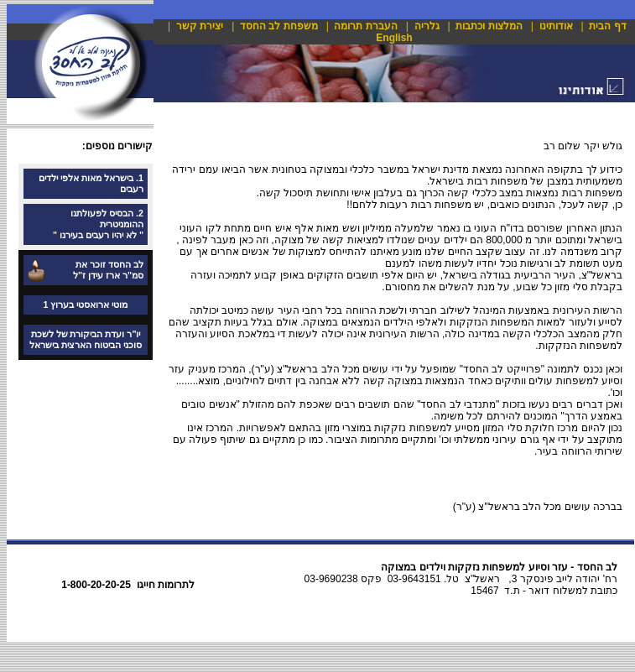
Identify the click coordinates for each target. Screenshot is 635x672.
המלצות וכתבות (489, 26)
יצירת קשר (200, 26)
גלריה (427, 26)
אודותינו (556, 26)
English (394, 38)
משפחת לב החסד (279, 26)
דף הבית (607, 26)
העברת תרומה (365, 26)
